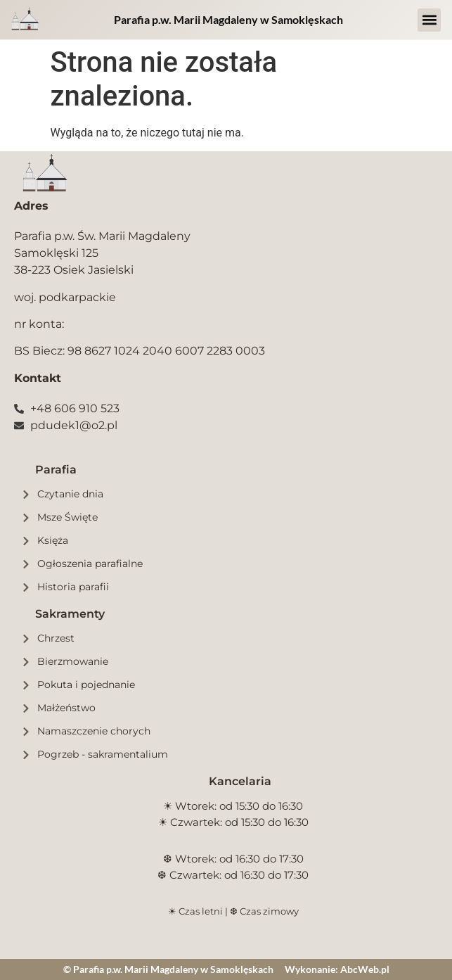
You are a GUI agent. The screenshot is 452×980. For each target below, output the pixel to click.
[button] (429, 20)
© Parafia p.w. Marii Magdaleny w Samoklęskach (168, 969)
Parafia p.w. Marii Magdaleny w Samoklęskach (228, 19)
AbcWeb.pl (365, 969)
